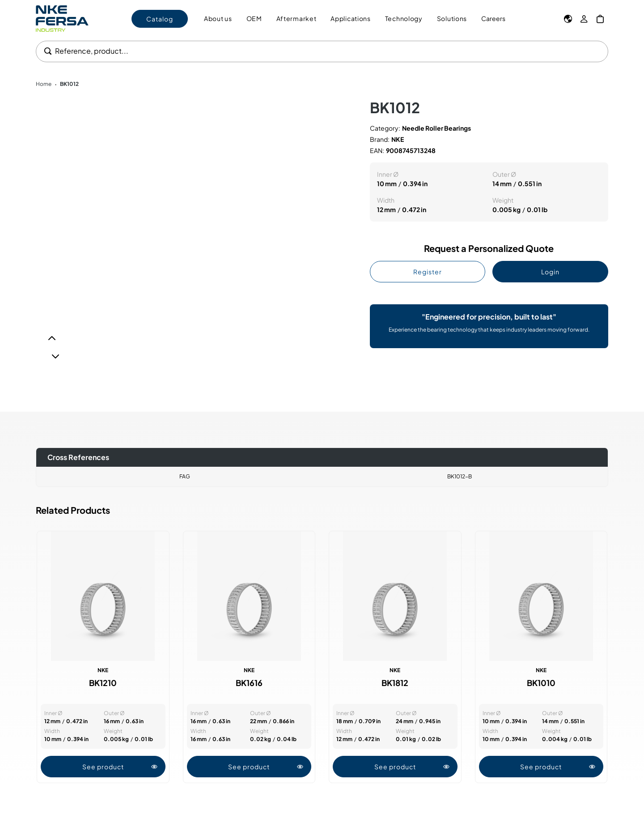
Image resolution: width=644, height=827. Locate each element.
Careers (493, 18)
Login (550, 272)
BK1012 (69, 84)
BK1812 (395, 683)
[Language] (568, 19)
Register (428, 272)
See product (120, 767)
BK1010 (541, 683)
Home (44, 84)
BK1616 (249, 683)
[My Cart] (600, 19)
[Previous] (52, 338)
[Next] (55, 356)
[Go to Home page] (62, 19)
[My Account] (584, 19)
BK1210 (103, 683)
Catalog (160, 19)
